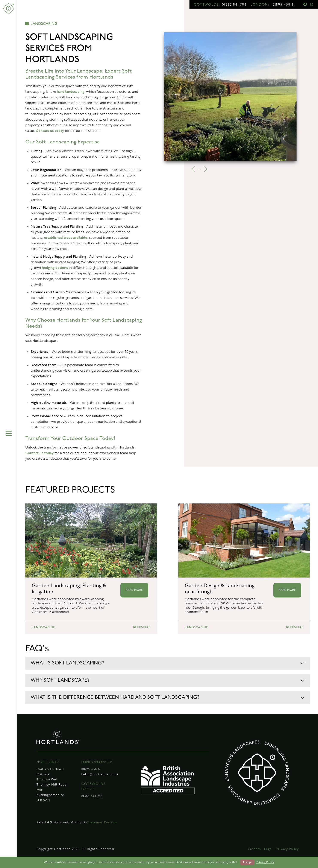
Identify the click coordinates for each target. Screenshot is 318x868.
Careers (254, 849)
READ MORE (134, 590)
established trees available (66, 238)
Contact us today (50, 131)
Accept (247, 862)
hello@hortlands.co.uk (100, 775)
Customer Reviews (102, 823)
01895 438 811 (284, 5)
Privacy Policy (287, 849)
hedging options (55, 268)
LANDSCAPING (41, 24)
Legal (268, 849)
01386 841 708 (234, 5)
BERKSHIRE (142, 627)
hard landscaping (71, 92)
